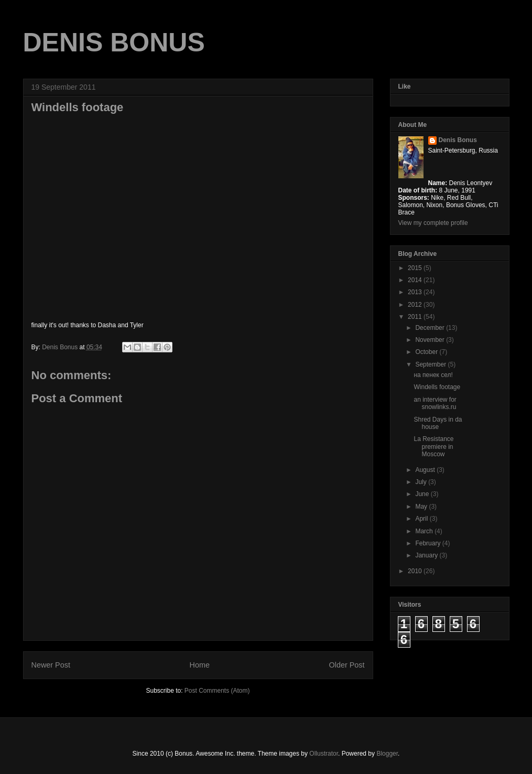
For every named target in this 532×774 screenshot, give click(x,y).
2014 (416, 280)
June (423, 494)
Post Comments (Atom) (217, 691)
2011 (416, 317)
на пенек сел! (433, 375)
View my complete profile (433, 223)
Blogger (387, 754)
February (428, 543)
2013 (416, 292)
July (422, 482)
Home (200, 665)
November (431, 340)
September (431, 364)
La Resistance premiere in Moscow (433, 447)
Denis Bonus (458, 140)
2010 (416, 571)
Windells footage (437, 387)
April (422, 519)
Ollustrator (324, 754)
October (427, 352)
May (422, 507)
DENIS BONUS (114, 42)
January (427, 555)
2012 (416, 305)
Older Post (347, 665)
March (425, 531)
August (426, 470)
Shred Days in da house (438, 423)
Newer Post (51, 665)
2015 (416, 268)
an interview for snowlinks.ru (435, 403)
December (431, 328)
